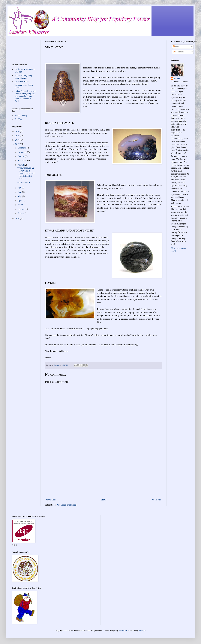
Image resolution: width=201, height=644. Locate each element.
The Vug (18, 119)
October (21, 156)
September (22, 161)
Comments (178, 52)
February (22, 209)
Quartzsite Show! (22, 82)
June (20, 192)
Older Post (157, 500)
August (21, 165)
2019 (18, 136)
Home (104, 500)
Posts (176, 47)
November (22, 152)
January (21, 213)
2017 (18, 144)
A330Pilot (123, 631)
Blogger (142, 631)
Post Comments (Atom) (67, 505)
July (20, 188)
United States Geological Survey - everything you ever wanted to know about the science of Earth (25, 96)
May (20, 196)
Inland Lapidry (21, 116)
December (22, 148)
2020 (18, 131)
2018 (18, 140)
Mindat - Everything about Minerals (23, 77)
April (20, 201)
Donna (177, 79)
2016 (18, 219)
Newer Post (51, 500)
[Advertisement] (103, 473)
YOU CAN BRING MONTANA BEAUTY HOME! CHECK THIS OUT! (26, 173)
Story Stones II (24, 183)
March (21, 205)
